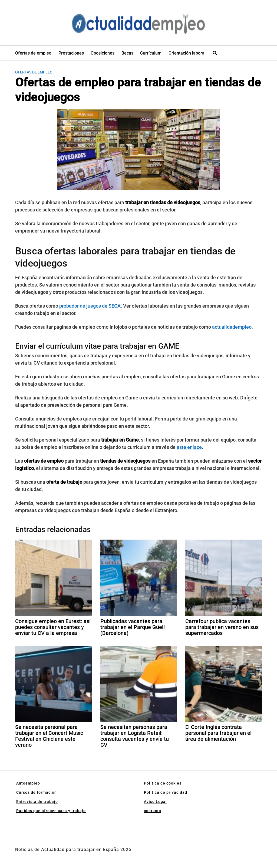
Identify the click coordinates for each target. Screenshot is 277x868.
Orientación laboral (187, 53)
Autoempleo (28, 783)
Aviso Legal (155, 802)
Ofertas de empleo (33, 53)
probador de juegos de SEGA (90, 306)
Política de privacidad (166, 792)
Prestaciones (71, 53)
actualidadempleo (232, 327)
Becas (127, 53)
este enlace (189, 447)
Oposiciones (103, 53)
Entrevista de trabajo (37, 802)
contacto (153, 811)
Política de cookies (163, 783)
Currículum (151, 53)
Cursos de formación (37, 792)
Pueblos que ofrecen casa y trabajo (51, 811)
